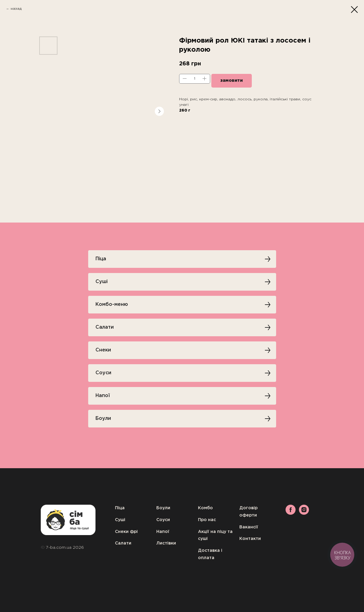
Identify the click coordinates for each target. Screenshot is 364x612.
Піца (120, 508)
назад (16, 9)
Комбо (205, 508)
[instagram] (304, 513)
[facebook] (291, 513)
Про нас (207, 520)
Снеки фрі (126, 532)
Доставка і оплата (210, 554)
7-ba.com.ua (59, 548)
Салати (123, 543)
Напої (163, 532)
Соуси (163, 520)
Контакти (250, 539)
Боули (163, 508)
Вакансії (249, 527)
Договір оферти (248, 512)
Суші (120, 520)
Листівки (166, 543)
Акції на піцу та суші (215, 535)
